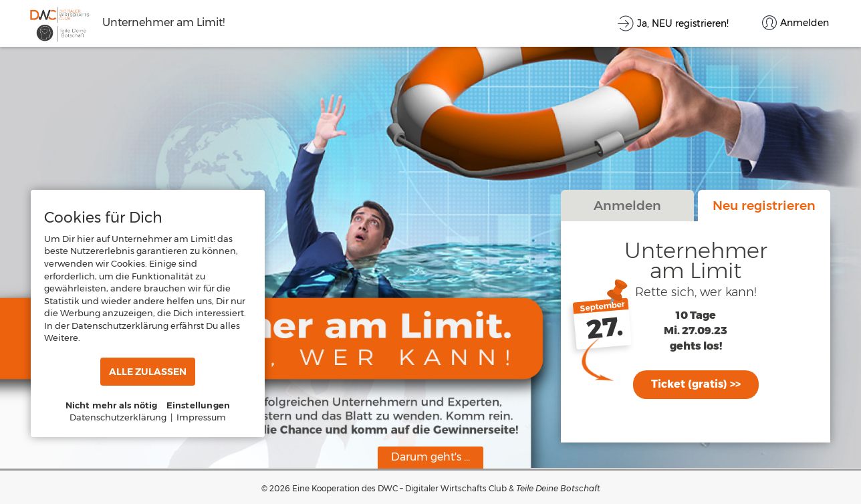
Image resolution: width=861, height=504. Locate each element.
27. (605, 328)
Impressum (201, 417)
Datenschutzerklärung (118, 417)
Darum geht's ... (430, 457)
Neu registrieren (764, 205)
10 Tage (696, 316)
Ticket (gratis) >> (696, 384)
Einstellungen (199, 405)
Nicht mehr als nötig (112, 405)
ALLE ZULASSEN (148, 372)
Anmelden (627, 205)
